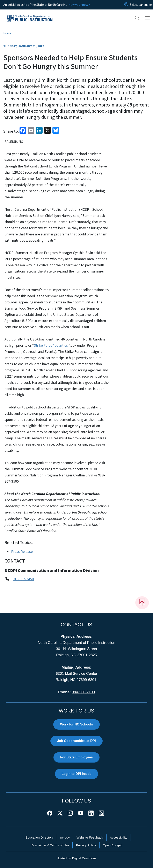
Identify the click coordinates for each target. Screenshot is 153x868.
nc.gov (65, 837)
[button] (134, 18)
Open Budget (112, 845)
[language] (141, 5)
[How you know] (80, 5)
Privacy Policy (86, 845)
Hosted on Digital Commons (76, 858)
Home (7, 33)
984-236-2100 (83, 692)
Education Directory (39, 837)
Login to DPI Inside (77, 774)
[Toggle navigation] (147, 18)
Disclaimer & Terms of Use (50, 845)
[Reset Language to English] (126, 5)
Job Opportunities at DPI (76, 741)
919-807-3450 (23, 579)
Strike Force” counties (51, 346)
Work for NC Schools (76, 724)
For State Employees (76, 757)
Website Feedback (90, 837)
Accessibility (119, 837)
